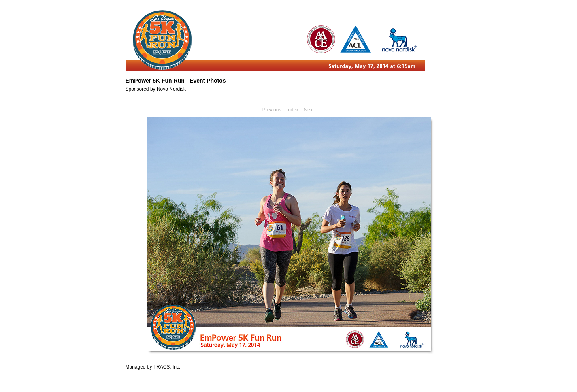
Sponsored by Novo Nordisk (156, 89)
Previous (272, 110)
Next (309, 110)
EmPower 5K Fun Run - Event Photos (176, 81)
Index (293, 110)
